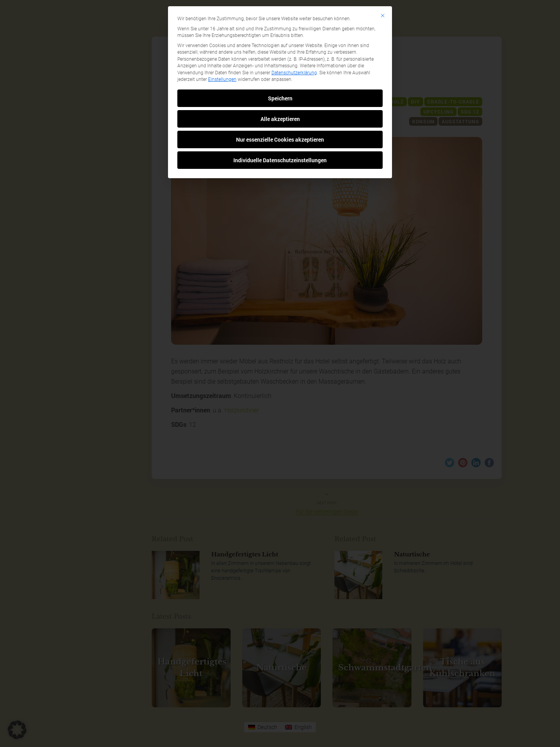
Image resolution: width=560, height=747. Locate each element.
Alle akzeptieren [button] (280, 119)
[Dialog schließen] (383, 16)
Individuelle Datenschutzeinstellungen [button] (280, 160)
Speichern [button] (280, 98)
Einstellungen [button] (222, 79)
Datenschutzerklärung (294, 73)
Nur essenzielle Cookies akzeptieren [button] (280, 139)
